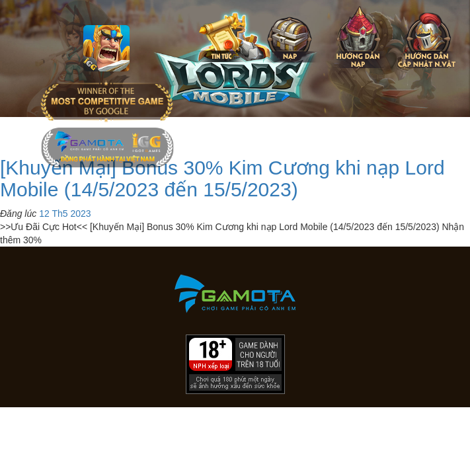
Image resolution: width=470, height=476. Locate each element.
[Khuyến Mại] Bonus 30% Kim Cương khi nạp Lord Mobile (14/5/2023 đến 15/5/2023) (222, 178)
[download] (432, 459)
